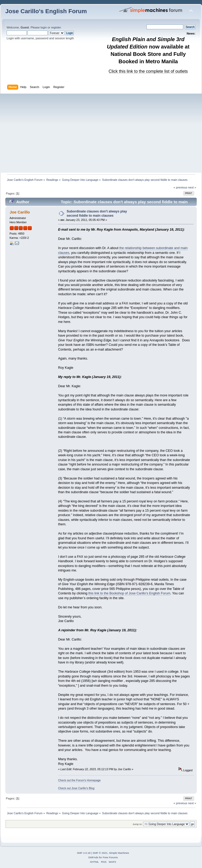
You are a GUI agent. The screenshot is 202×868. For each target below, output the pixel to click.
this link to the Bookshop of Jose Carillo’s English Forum (129, 593)
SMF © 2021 (100, 853)
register (56, 27)
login (44, 27)
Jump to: (137, 824)
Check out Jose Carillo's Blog (76, 788)
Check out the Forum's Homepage (79, 780)
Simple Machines (119, 853)
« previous (180, 187)
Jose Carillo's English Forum (46, 11)
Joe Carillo (20, 212)
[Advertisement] (101, 133)
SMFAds (93, 857)
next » (192, 187)
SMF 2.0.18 (84, 853)
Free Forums (110, 857)
